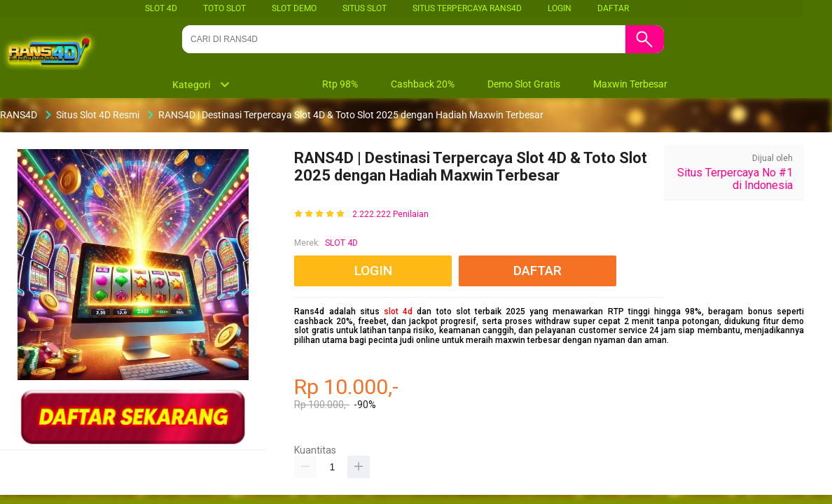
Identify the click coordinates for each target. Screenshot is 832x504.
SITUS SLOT (365, 8)
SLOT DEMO (294, 8)
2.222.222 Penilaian (390, 215)
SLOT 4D (161, 8)
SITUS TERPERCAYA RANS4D (467, 8)
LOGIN (560, 8)
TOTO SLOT (224, 8)
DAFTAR (613, 8)
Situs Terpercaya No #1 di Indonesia (735, 179)
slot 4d (398, 311)
